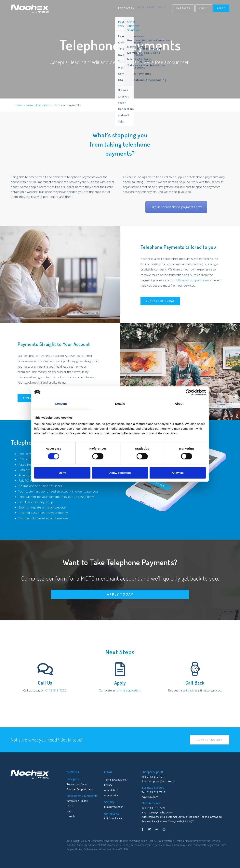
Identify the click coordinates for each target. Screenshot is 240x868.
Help (69, 811)
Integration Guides (77, 801)
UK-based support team (193, 280)
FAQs (136, 9)
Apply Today (120, 594)
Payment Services (37, 105)
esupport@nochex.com (162, 781)
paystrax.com (149, 796)
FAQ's (70, 806)
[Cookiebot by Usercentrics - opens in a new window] (188, 392)
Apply (221, 9)
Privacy (108, 785)
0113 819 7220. (56, 690)
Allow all (178, 473)
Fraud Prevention (114, 807)
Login (204, 9)
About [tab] (179, 404)
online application (129, 690)
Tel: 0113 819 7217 (152, 792)
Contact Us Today (160, 301)
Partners (183, 9)
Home (19, 105)
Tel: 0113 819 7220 (152, 807)
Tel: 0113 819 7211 (152, 776)
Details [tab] (120, 404)
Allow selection (120, 473)
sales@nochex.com (160, 811)
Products (120, 9)
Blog (162, 9)
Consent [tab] (61, 404)
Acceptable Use (113, 790)
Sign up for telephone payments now (176, 207)
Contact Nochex (210, 740)
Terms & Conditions (115, 780)
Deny (62, 473)
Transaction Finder (77, 784)
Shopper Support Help (79, 789)
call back (188, 690)
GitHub (71, 816)
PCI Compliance (113, 818)
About (149, 9)
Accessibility (111, 795)
